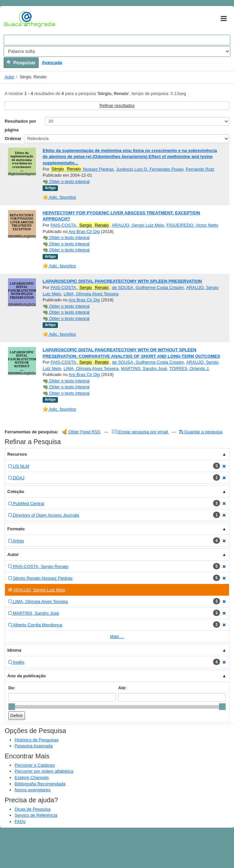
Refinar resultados (117, 105)
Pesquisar (21, 63)
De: (12, 688)
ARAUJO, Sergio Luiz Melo (138, 225)
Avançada (52, 62)
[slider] (12, 707)
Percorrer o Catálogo (35, 765)
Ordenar (13, 138)
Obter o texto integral (66, 181)
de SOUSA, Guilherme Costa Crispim (148, 287)
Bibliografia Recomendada (40, 784)
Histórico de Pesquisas (37, 740)
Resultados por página (20, 125)
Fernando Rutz (200, 169)
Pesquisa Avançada (34, 746)
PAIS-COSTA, (80, 225)
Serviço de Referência (36, 815)
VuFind (14, 19)
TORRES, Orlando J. (190, 368)
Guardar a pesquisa (201, 432)
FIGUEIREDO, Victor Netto (192, 225)
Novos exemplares (33, 790)
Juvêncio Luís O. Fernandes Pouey (150, 169)
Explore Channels (32, 777)
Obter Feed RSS (81, 432)
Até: (122, 688)
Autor (9, 77)
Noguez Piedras (82, 169)
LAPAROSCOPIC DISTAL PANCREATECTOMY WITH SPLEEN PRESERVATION (122, 281)
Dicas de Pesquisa (33, 809)
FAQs (20, 821)
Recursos (17, 454)
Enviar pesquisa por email (141, 432)
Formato (16, 529)
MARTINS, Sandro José (144, 368)
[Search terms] (117, 40)
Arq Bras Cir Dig (84, 231)
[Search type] (117, 51)
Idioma (14, 650)
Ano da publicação (27, 676)
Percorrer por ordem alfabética (44, 771)
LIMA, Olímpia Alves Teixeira (91, 294)
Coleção (16, 491)
